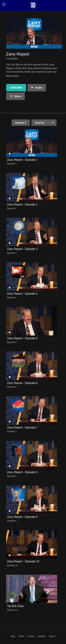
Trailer (37, 88)
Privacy (31, 636)
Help (13, 636)
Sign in (52, 636)
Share (16, 97)
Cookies (42, 636)
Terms (21, 636)
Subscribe (16, 88)
